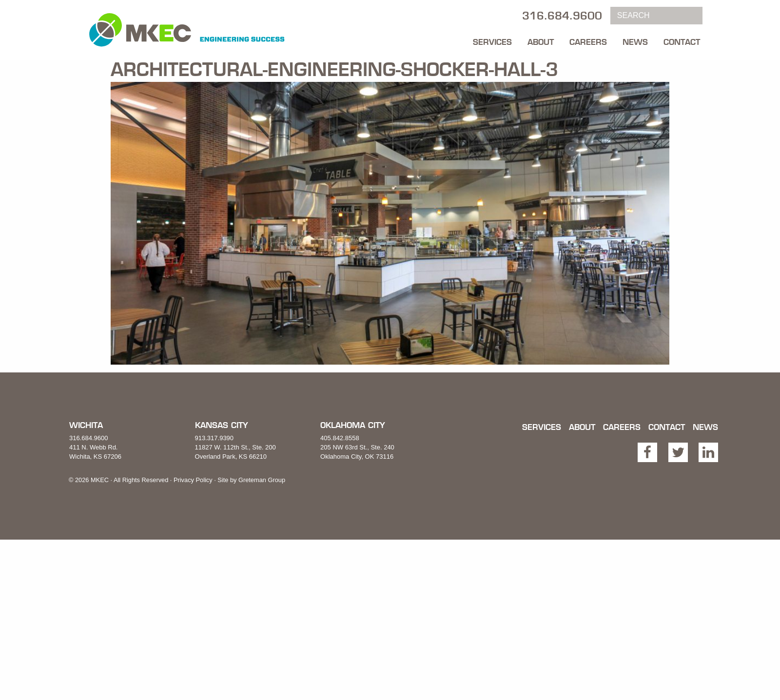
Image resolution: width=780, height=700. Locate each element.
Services (492, 42)
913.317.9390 (214, 438)
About (541, 42)
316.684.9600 (89, 438)
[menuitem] (492, 39)
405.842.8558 (340, 438)
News (635, 42)
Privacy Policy (193, 480)
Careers (588, 42)
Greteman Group (262, 480)
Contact (682, 42)
